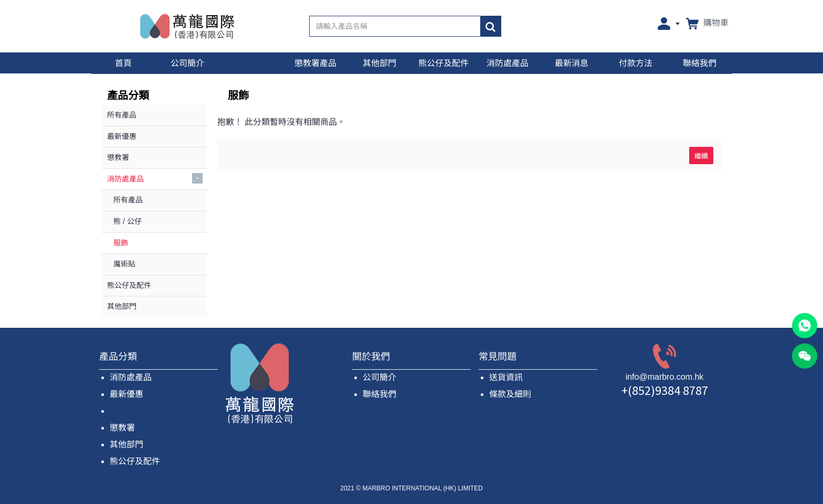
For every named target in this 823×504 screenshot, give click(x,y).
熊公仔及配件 (135, 461)
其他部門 (126, 444)
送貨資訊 (506, 377)
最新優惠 (126, 394)
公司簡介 (379, 377)
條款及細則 (510, 394)
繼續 (701, 155)
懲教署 (122, 428)
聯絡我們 (379, 394)
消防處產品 (131, 377)
